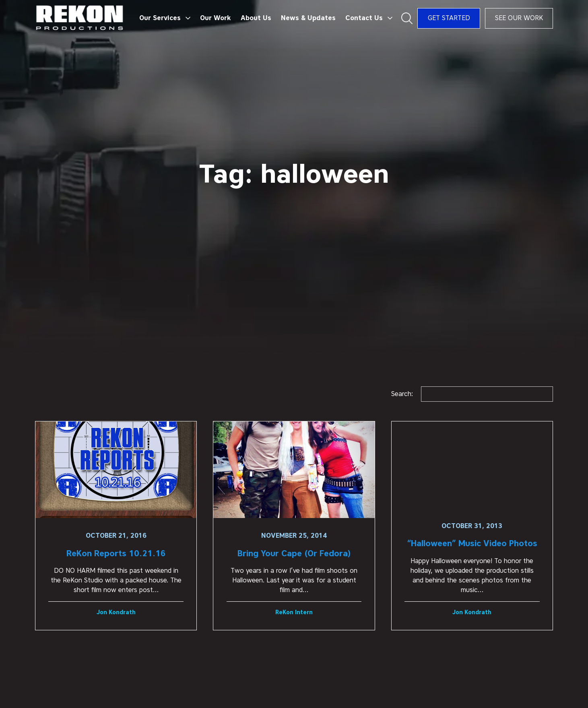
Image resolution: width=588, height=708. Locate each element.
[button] (165, 18)
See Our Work (519, 18)
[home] (80, 18)
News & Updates (308, 18)
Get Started (449, 18)
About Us (256, 18)
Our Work (215, 18)
